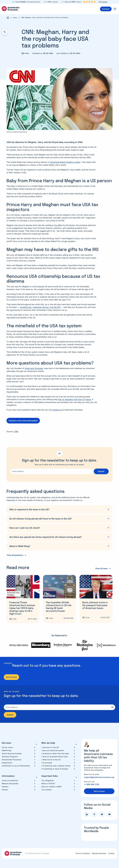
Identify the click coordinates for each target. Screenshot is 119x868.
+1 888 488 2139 (92, 784)
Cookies (111, 853)
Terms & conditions (10, 780)
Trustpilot (104, 2)
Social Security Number (12, 753)
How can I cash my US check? (25, 528)
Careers (5, 787)
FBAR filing (7, 750)
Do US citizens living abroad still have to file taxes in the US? (41, 519)
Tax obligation (48, 780)
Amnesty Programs (10, 757)
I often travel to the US (51, 760)
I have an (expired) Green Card (55, 757)
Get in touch (11, 677)
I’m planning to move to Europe (55, 769)
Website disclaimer (10, 784)
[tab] (59, 510)
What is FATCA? (48, 784)
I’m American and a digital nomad (56, 766)
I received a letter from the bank (55, 753)
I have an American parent (53, 750)
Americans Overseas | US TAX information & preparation (11, 9)
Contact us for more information (23, 421)
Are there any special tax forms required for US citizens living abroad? (45, 537)
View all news (101, 568)
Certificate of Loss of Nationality (16, 766)
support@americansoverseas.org (99, 777)
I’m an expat (47, 763)
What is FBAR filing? (20, 546)
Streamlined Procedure (11, 760)
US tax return (7, 747)
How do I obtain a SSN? (51, 787)
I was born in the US (50, 747)
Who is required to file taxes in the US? (29, 509)
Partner (5, 790)
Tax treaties (47, 790)
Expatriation (7, 763)
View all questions (15, 555)
